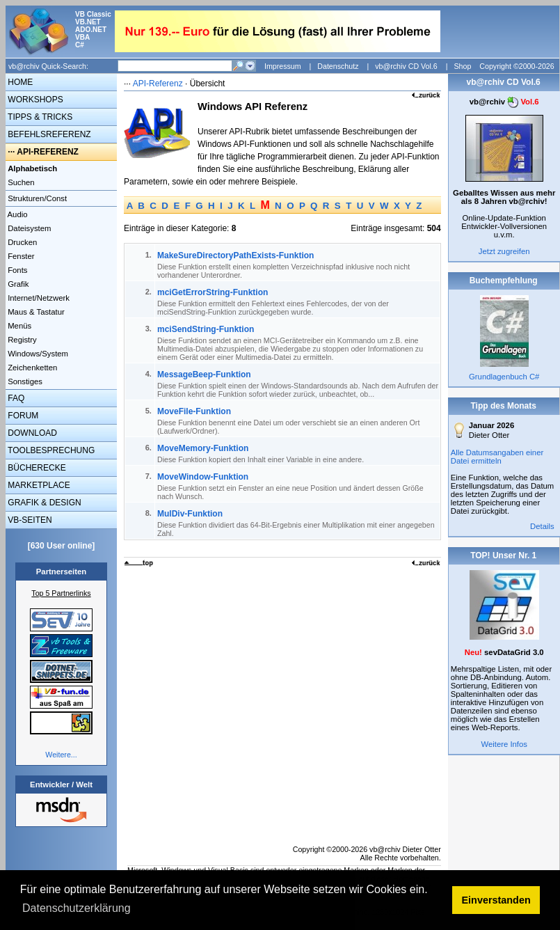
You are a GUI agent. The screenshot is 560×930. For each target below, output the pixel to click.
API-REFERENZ (48, 152)
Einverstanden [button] (496, 900)
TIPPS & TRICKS (39, 117)
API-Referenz (158, 84)
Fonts (16, 270)
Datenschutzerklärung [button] (77, 908)
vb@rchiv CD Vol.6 (406, 66)
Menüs (18, 326)
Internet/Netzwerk (38, 298)
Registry (21, 340)
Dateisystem (28, 228)
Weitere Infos (504, 744)
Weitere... (61, 755)
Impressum (283, 66)
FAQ (15, 398)
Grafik (17, 284)
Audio (17, 214)
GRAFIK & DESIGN (43, 503)
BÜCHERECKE (36, 468)
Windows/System (37, 354)
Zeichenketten (31, 368)
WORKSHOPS (34, 100)
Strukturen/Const (36, 198)
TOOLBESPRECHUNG (50, 450)
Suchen (20, 182)
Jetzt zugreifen (504, 251)
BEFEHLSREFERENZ (48, 134)
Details (542, 526)
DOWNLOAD (31, 433)
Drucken (21, 242)
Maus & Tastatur (35, 312)
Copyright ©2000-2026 (517, 66)
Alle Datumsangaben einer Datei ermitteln (497, 457)
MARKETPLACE (38, 485)
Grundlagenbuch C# (504, 377)
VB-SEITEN (29, 520)
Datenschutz (338, 66)
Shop (462, 66)
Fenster (20, 256)
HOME (19, 82)
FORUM (22, 416)
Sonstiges (24, 381)
